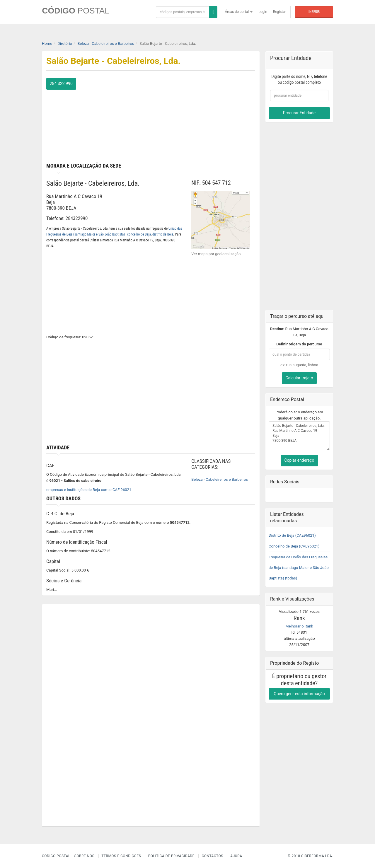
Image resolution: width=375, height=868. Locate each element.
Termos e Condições (121, 856)
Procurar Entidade (299, 113)
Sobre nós (85, 856)
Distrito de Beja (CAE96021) (292, 535)
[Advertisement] (205, 119)
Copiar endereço (299, 460)
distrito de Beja (163, 234)
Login (263, 12)
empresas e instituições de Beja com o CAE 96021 (89, 490)
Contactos (212, 856)
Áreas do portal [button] (239, 12)
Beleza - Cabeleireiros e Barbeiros (220, 479)
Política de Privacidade (171, 856)
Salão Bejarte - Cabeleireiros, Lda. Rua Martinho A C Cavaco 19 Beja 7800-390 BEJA (299, 436)
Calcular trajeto (299, 378)
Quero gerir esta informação (299, 693)
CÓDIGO (76, 11)
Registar (279, 12)
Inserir (314, 12)
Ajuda (236, 856)
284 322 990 (61, 83)
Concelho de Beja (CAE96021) (294, 546)
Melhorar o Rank (299, 626)
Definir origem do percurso (299, 344)
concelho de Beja (139, 234)
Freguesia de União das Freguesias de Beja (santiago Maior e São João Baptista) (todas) (299, 567)
